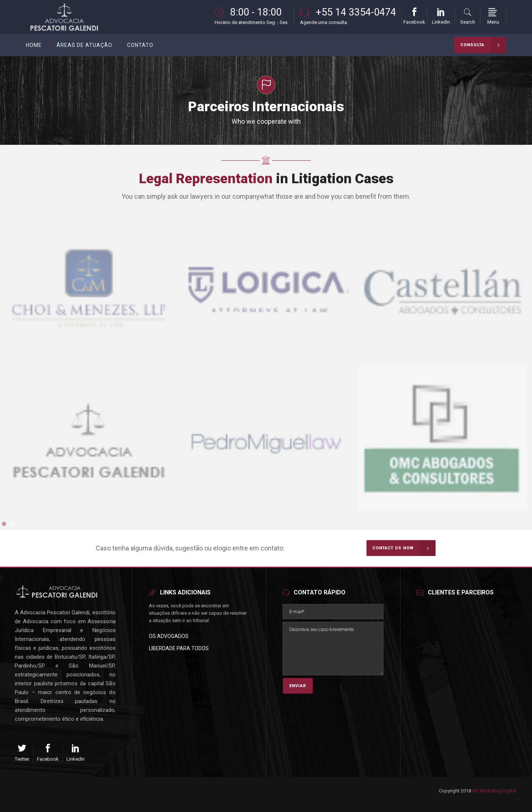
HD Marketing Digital (494, 791)
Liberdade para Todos (179, 648)
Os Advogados (169, 636)
